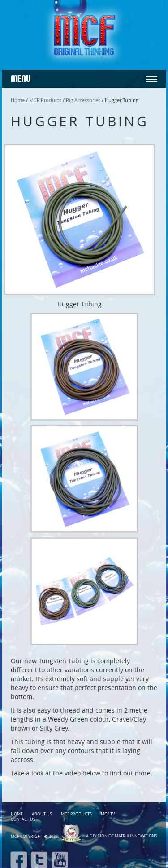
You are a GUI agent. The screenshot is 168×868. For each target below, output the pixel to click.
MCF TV (108, 814)
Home (18, 100)
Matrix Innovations (136, 836)
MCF (15, 837)
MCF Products (45, 100)
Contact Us (23, 819)
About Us (42, 814)
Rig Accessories (83, 100)
